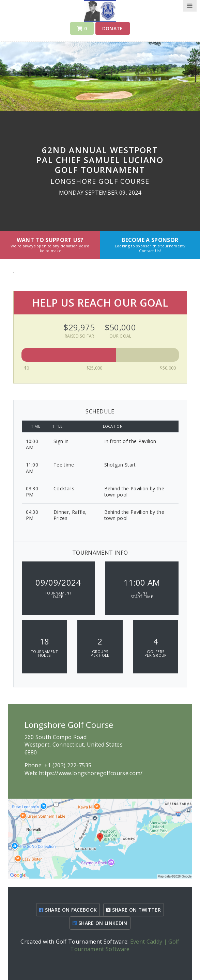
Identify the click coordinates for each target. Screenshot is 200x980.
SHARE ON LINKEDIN (100, 923)
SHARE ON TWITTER (134, 910)
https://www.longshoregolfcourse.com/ (91, 773)
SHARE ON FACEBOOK (68, 910)
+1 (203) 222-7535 (68, 765)
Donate (113, 28)
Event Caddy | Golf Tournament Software (125, 945)
